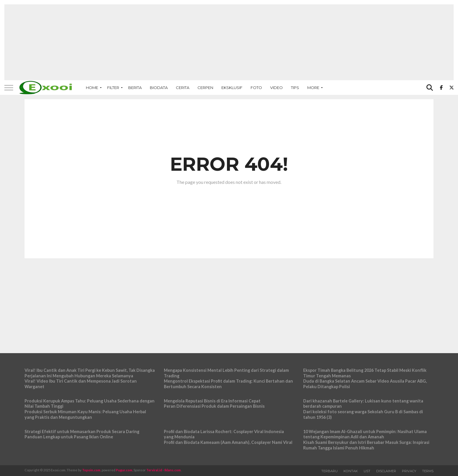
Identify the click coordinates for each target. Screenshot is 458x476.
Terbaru (329, 471)
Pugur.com (124, 470)
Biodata (159, 88)
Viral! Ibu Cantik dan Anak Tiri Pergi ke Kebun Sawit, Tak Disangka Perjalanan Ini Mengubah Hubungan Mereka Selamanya (90, 373)
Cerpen (205, 88)
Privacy (409, 471)
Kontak (351, 471)
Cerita (183, 88)
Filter (113, 88)
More (313, 88)
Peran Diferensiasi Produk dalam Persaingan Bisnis (214, 406)
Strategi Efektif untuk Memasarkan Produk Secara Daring (82, 431)
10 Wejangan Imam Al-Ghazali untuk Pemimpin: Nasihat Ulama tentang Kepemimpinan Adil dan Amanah (365, 434)
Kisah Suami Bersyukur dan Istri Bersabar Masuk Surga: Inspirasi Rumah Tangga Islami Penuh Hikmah (366, 445)
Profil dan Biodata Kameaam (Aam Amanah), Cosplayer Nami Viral (228, 442)
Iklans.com (173, 470)
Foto (256, 88)
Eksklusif (232, 88)
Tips (295, 88)
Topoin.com (91, 470)
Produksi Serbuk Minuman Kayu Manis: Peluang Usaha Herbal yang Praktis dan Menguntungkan (85, 414)
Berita (135, 88)
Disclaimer (386, 471)
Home (92, 88)
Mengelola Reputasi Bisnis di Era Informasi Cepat (212, 401)
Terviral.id (154, 470)
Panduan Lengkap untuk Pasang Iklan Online (69, 437)
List (367, 471)
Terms (428, 471)
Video (276, 88)
